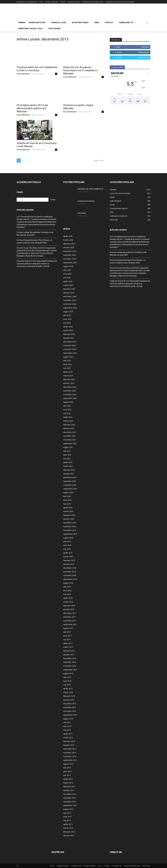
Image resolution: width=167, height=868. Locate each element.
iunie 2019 (67, 545)
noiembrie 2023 (70, 345)
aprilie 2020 (68, 508)
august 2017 (68, 628)
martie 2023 (68, 376)
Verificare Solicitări (52, 2)
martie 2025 (68, 285)
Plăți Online (55, 28)
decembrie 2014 (70, 749)
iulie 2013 (67, 813)
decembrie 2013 (70, 794)
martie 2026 (68, 240)
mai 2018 (67, 594)
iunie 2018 (67, 590)
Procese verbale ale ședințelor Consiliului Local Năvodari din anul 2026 (35, 234)
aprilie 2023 (68, 372)
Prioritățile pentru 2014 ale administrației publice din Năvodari (32, 108)
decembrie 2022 (70, 387)
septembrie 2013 (70, 805)
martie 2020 (68, 511)
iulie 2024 (67, 315)
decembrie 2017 (70, 613)
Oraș (97, 22)
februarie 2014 (69, 787)
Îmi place (145, 47)
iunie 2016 (67, 681)
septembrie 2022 (70, 398)
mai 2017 (67, 640)
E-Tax (41, 2)
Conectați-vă (143, 52)
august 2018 (68, 583)
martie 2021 (68, 466)
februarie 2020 (69, 515)
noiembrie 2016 (70, 662)
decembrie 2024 (70, 296)
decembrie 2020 (70, 477)
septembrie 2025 (70, 263)
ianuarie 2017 (69, 655)
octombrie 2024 (70, 304)
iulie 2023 (67, 361)
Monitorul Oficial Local (31, 28)
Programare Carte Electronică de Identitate (120, 2)
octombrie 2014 (70, 756)
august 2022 (68, 402)
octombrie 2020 (70, 485)
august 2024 (68, 312)
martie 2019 (68, 557)
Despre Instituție (38, 22)
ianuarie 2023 (69, 383)
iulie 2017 (67, 632)
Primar (22, 22)
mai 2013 (67, 820)
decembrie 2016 (70, 658)
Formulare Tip (126, 22)
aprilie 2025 (68, 281)
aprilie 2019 (68, 553)
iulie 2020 (67, 496)
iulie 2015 (67, 722)
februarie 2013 (69, 832)
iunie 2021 (67, 455)
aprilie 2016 (68, 689)
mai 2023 (67, 368)
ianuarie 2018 (69, 609)
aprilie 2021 (68, 462)
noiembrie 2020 (70, 481)
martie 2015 (68, 738)
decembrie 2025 (70, 251)
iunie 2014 (67, 771)
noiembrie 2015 (70, 707)
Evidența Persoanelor (86, 201)
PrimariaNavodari (23, 74)
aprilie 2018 (68, 598)
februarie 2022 (69, 425)
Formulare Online (74, 2)
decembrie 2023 (70, 342)
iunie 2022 (67, 410)
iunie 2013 (67, 817)
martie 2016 (68, 692)
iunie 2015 (67, 726)
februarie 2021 (69, 470)
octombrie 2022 (70, 394)
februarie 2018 (69, 606)
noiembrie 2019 (70, 526)
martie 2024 (68, 330)
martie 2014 (68, 783)
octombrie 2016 (70, 666)
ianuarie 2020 (69, 519)
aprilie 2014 (68, 779)
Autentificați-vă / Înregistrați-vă (27, 2)
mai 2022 (67, 413)
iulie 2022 (67, 406)
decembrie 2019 (70, 523)
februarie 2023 (69, 379)
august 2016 (68, 673)
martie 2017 (68, 647)
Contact (110, 22)
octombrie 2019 (70, 530)
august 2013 (68, 809)
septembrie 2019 (70, 534)
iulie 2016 (67, 677)
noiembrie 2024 (70, 300)
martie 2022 (68, 421)
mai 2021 (67, 459)
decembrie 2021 (70, 432)
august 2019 (68, 538)
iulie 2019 (67, 541)
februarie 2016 (69, 696)
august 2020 (68, 492)
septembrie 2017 (70, 624)
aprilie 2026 (68, 236)
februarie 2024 (69, 334)
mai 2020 (67, 504)
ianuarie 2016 (69, 700)
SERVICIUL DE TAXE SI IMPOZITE (91, 189)
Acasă (19, 35)
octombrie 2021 (70, 440)
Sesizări (63, 2)
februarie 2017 (69, 651)
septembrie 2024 (70, 308)
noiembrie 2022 (70, 391)
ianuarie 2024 (69, 338)
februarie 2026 (69, 244)
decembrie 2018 (70, 568)
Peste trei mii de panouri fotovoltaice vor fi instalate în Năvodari (80, 70)
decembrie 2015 (70, 704)
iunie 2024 (67, 319)
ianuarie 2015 (69, 745)
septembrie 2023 (70, 353)
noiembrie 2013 (70, 798)
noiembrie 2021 (70, 436)
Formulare (82, 213)
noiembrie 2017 (70, 617)
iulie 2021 (67, 451)
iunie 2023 (67, 364)
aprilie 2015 (68, 734)
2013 (25, 35)
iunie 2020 (67, 500)
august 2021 (68, 447)
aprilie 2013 (68, 824)
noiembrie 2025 (70, 255)
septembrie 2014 (70, 760)
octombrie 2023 (70, 349)
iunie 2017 (67, 636)
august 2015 (68, 719)
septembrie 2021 (70, 443)
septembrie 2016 (70, 670)
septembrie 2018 (70, 579)
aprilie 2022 (68, 417)
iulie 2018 (67, 587)
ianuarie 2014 (69, 790)
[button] (147, 23)
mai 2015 (67, 730)
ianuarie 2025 (69, 293)
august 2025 (68, 266)
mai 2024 (67, 323)
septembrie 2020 (70, 489)
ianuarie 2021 (69, 474)
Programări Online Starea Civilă (93, 2)
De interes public (81, 22)
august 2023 (68, 357)
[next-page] (29, 161)
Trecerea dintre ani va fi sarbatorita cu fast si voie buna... (37, 69)
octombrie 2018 (70, 575)
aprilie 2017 (68, 643)
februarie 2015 (69, 741)
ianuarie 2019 (69, 564)
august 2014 (68, 764)
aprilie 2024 (68, 327)
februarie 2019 (69, 560)
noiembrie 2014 (70, 753)
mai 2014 (67, 775)
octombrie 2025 (70, 259)
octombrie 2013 (70, 802)
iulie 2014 (67, 768)
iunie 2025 (67, 274)
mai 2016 (67, 685)
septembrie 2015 (70, 715)
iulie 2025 (67, 270)
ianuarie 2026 (69, 247)
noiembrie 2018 (70, 572)
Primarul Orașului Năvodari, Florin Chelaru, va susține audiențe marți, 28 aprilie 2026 (34, 241)
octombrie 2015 (70, 711)
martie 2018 (68, 602)
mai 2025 (67, 278)
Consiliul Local (59, 22)
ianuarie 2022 (69, 428)
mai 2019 (67, 549)
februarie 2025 (69, 289)
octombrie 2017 (70, 621)
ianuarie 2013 (69, 836)
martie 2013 (68, 828)
